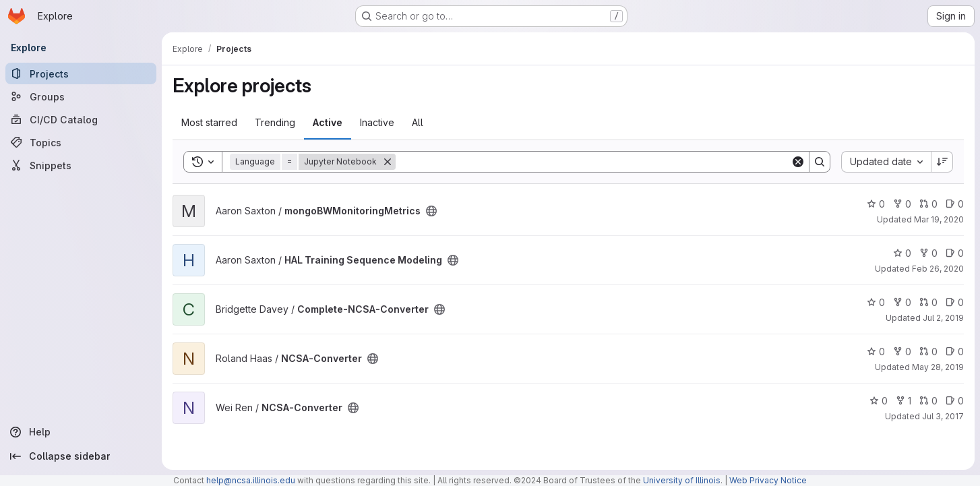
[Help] (81, 432)
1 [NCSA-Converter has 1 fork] (904, 401)
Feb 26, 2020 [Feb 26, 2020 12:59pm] (938, 269)
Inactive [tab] (377, 122)
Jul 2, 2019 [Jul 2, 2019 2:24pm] (943, 318)
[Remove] (388, 162)
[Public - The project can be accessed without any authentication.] (431, 211)
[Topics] (81, 142)
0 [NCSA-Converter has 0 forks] (902, 352)
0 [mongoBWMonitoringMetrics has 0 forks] (902, 204)
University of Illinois (682, 480)
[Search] (593, 162)
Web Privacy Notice (768, 480)
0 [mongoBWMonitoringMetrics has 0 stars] (876, 204)
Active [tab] (328, 122)
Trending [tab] (275, 122)
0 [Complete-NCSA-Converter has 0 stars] (876, 302)
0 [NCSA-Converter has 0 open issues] (955, 352)
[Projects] (81, 73)
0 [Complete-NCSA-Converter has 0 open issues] (955, 302)
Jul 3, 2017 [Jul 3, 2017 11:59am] (943, 416)
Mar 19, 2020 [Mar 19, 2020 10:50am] (939, 219)
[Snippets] (81, 165)
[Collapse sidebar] (81, 456)
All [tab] (418, 122)
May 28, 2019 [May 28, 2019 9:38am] (938, 367)
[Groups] (81, 96)
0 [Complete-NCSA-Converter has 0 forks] (902, 302)
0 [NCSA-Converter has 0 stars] (876, 352)
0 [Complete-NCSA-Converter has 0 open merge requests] (928, 302)
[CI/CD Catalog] (81, 119)
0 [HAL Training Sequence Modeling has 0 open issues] (955, 253)
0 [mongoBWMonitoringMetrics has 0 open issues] (955, 204)
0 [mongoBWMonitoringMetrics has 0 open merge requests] (928, 204)
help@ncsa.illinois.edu (251, 480)
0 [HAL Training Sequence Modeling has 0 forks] (928, 253)
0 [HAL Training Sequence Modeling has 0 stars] (902, 253)
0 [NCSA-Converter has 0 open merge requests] (928, 352)
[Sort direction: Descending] (942, 162)
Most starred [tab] (209, 122)
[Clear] (798, 162)
